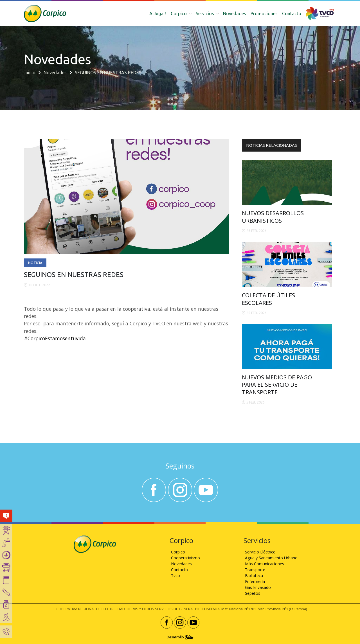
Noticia (35, 263)
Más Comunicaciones (265, 564)
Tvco (175, 576)
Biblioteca (254, 576)
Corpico (178, 552)
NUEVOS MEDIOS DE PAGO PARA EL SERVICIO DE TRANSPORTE (277, 385)
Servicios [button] (205, 13)
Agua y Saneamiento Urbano (271, 558)
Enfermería (255, 581)
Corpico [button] (179, 13)
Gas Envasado (258, 587)
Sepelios (253, 593)
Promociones (264, 13)
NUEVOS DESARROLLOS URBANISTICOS (273, 217)
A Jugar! (158, 13)
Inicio (30, 73)
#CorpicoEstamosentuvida (55, 338)
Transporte (255, 570)
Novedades (235, 13)
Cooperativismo (185, 558)
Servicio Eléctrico (260, 552)
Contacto (292, 13)
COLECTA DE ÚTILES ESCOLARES (268, 299)
